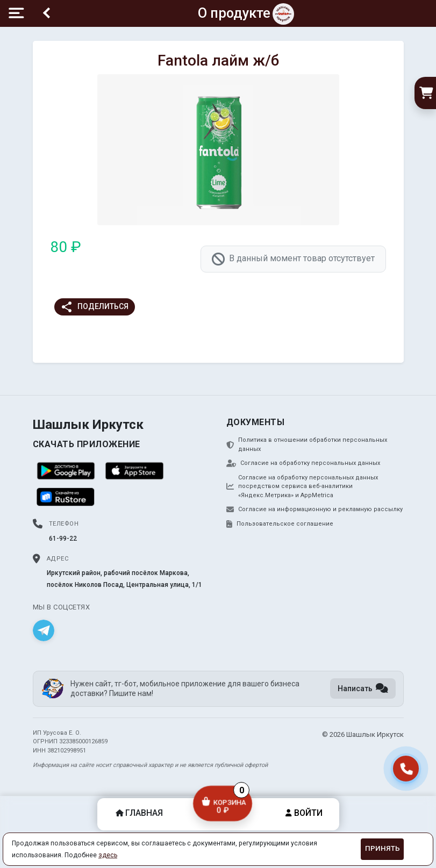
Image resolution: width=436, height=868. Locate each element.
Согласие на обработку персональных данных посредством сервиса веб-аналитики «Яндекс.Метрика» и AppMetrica (302, 486)
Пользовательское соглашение (280, 524)
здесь (108, 855)
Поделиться (94, 307)
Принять (383, 848)
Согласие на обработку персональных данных (303, 463)
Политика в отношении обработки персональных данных (307, 444)
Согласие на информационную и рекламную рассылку (315, 510)
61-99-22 (63, 539)
